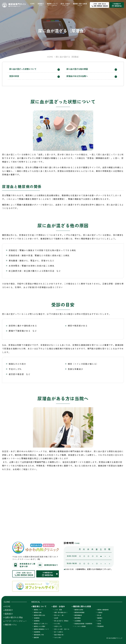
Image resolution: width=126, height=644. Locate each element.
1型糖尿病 (37, 618)
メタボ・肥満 (58, 610)
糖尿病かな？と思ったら (41, 624)
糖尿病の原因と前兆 (39, 615)
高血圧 (99, 624)
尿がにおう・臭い (59, 615)
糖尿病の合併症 (79, 610)
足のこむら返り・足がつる (62, 629)
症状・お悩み (65, 4)
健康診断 (36, 637)
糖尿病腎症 (77, 618)
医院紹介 (41, 4)
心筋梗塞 (100, 612)
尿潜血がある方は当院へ (77, 76)
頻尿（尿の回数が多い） (61, 612)
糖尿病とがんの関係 (39, 626)
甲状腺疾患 (100, 626)
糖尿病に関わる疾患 (80, 4)
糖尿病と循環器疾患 (103, 610)
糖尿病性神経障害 (79, 612)
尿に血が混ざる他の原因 (77, 69)
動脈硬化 (100, 618)
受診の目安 (14, 76)
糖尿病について (52, 4)
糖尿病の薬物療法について (41, 629)
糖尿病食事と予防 (39, 635)
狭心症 (99, 615)
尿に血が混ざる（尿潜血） (62, 621)
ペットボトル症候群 (80, 626)
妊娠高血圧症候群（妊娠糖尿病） (84, 624)
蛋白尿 (56, 618)
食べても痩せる (59, 632)
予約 (120, 6)
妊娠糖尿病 (37, 632)
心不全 (99, 621)
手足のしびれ (58, 626)
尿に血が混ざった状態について (23, 69)
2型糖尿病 (37, 621)
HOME (32, 4)
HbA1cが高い (58, 637)
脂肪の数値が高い (59, 635)
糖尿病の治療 (38, 612)
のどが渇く (57, 624)
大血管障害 (77, 621)
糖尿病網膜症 (78, 615)
